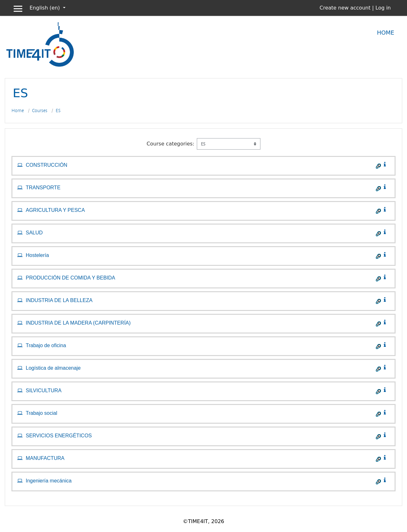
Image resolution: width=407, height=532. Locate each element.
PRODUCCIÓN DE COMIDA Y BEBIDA (70, 278)
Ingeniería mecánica (49, 481)
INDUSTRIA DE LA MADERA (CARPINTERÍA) (78, 323)
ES (58, 111)
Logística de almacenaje (53, 368)
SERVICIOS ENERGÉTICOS (59, 436)
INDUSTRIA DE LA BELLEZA (59, 300)
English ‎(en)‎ (45, 8)
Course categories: (170, 144)
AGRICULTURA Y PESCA (55, 210)
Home (386, 33)
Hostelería (37, 255)
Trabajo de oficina (46, 345)
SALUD (34, 233)
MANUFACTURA (45, 458)
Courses (40, 111)
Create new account (345, 8)
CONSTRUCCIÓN (47, 165)
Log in (383, 8)
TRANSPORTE (43, 188)
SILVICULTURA (44, 391)
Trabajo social (41, 413)
